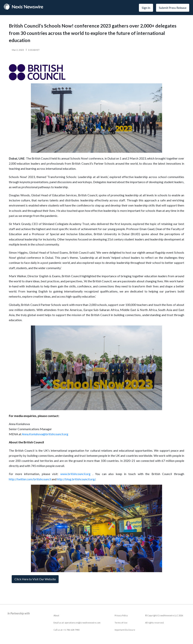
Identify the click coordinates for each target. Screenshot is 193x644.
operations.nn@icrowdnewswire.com (83, 623)
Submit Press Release (173, 8)
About (56, 615)
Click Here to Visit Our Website (35, 579)
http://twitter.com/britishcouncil (30, 479)
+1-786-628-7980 (71, 630)
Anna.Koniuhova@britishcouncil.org (45, 434)
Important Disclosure (125, 630)
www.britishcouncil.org (75, 474)
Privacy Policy (121, 615)
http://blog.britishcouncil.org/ (76, 479)
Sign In (146, 8)
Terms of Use (121, 623)
